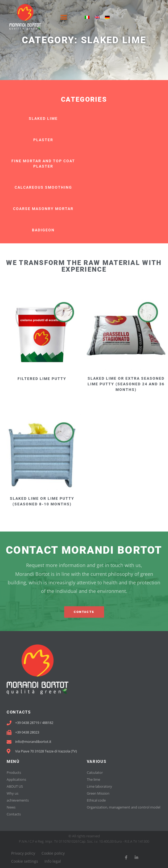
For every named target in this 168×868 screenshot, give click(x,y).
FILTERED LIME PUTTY (42, 379)
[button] (64, 17)
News (11, 807)
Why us (13, 793)
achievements (18, 800)
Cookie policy (53, 853)
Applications (16, 779)
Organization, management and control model (124, 807)
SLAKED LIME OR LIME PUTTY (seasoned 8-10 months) (42, 501)
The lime (93, 779)
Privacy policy (23, 853)
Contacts (14, 814)
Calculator (95, 772)
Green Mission (98, 793)
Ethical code (96, 800)
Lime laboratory (99, 786)
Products (14, 772)
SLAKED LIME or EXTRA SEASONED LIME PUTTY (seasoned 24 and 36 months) (126, 384)
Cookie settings (25, 861)
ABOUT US (15, 786)
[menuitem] (87, 17)
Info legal (53, 861)
